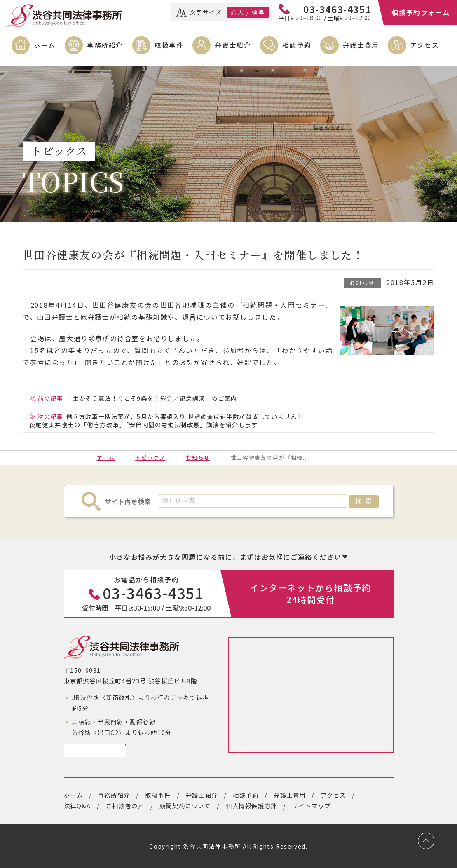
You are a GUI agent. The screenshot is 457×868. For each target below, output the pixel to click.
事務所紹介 (105, 45)
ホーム (45, 45)
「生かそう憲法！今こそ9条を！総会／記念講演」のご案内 (152, 398)
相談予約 (297, 45)
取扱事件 (169, 45)
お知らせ (362, 283)
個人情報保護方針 (252, 806)
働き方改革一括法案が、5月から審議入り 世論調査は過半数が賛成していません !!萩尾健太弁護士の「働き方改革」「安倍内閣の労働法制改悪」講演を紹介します (166, 420)
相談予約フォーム (421, 12)
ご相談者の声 (125, 806)
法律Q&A (77, 806)
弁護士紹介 (233, 45)
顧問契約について (185, 806)
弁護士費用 (361, 45)
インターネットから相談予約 (311, 593)
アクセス (425, 45)
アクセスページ (92, 750)
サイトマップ (312, 806)
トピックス (150, 457)
